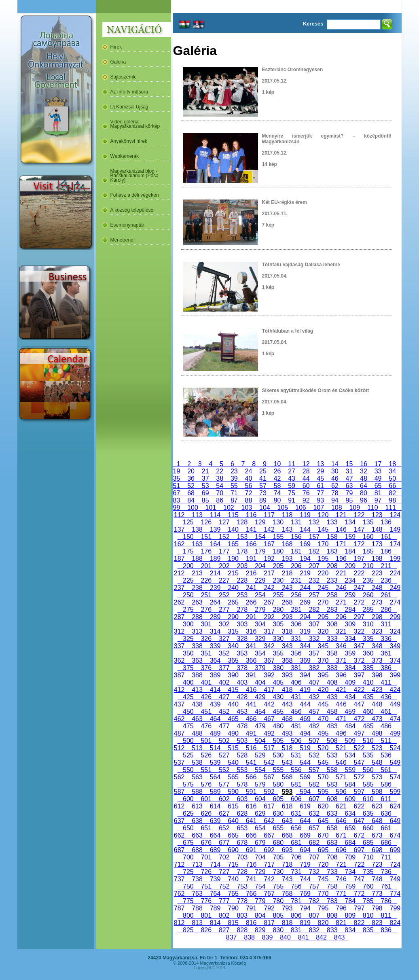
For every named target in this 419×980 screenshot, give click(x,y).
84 (191, 500)
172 (359, 544)
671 (341, 835)
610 (368, 799)
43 (292, 478)
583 (332, 784)
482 (314, 726)
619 (305, 806)
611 (386, 799)
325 (188, 639)
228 (242, 580)
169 (305, 544)
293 (287, 617)
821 (341, 923)
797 (359, 908)
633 (332, 813)
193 (287, 559)
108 (336, 508)
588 (197, 792)
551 (206, 770)
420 (323, 690)
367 (269, 661)
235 (368, 580)
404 (260, 682)
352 (224, 653)
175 (188, 551)
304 (260, 624)
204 (260, 566)
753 (242, 886)
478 (242, 726)
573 (377, 777)
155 (278, 537)
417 (269, 690)
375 (188, 668)
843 (339, 937)
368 (287, 661)
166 (251, 544)
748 (377, 879)
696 (341, 850)
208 (332, 566)
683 (332, 843)
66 (392, 486)
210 (368, 566)
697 (359, 850)
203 (242, 566)
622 (359, 806)
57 (263, 486)
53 (205, 486)
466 (251, 719)
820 (323, 923)
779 (260, 901)
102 (229, 508)
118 (287, 515)
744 (305, 879)
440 (233, 704)
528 (242, 755)
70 (220, 493)
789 (215, 908)
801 (206, 915)
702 (224, 857)
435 (368, 697)
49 (378, 478)
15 (349, 464)
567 (269, 777)
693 (287, 850)
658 (332, 828)
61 (320, 486)
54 (220, 486)
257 (314, 595)
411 (386, 682)
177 (224, 551)
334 (350, 639)
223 (377, 573)
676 (206, 843)
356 (296, 653)
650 (188, 828)
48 (364, 478)
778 (242, 901)
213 (197, 573)
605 (278, 799)
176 (206, 551)
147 (359, 529)
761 (386, 886)
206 (296, 566)
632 (314, 813)
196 (341, 559)
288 (197, 617)
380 (278, 668)
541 (251, 763)
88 (249, 500)
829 (260, 930)
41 (263, 478)
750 (188, 886)
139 (215, 529)
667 (269, 835)
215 (233, 573)
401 (206, 682)
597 (359, 792)
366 (251, 661)
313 (197, 631)
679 (260, 843)
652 (224, 828)
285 (368, 610)
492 (269, 733)
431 (296, 697)
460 (368, 712)
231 (296, 580)
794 (305, 908)
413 (197, 690)
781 (296, 901)
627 (224, 813)
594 (305, 792)
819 (305, 923)
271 (341, 602)
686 (386, 843)
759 (350, 886)
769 (305, 894)
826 (206, 930)
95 (349, 500)
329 (260, 639)
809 (350, 915)
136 (386, 522)
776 (206, 901)
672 (359, 835)
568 (287, 777)
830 (278, 930)
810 (368, 915)
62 (335, 486)
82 (392, 493)
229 (260, 580)
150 (188, 537)
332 (314, 639)
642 (269, 821)
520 (323, 748)
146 (341, 529)
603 (242, 799)
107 (319, 508)
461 (386, 712)
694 (305, 850)
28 (306, 471)
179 (260, 551)
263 (197, 602)
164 (215, 544)
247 (359, 588)
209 (350, 566)
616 (251, 806)
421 (341, 690)
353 (242, 653)
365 (233, 661)
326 (206, 639)
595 (323, 792)
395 (323, 675)
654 (260, 828)
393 (287, 675)
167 (269, 544)
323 (377, 631)
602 (224, 799)
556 (296, 770)
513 (197, 748)
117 (269, 515)
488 (197, 733)
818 (287, 923)
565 (233, 777)
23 (234, 471)
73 (263, 493)
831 (296, 930)
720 (323, 864)
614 (215, 806)
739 (215, 879)
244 (305, 588)
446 (341, 704)
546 (341, 763)
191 (251, 559)
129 (260, 522)
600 (188, 799)
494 (305, 733)
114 (215, 515)
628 (242, 813)
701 (206, 857)
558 (332, 770)
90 (277, 500)
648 (377, 821)
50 (392, 478)
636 (386, 813)
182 (314, 551)
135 (368, 522)
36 (191, 478)
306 (296, 624)
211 (386, 566)
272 (359, 602)
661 (386, 828)
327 (224, 639)
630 (278, 813)
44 (306, 478)
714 (215, 864)
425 (188, 697)
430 (278, 697)
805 (278, 915)
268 (287, 602)
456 (296, 712)
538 (197, 763)
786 (386, 901)
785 (368, 901)
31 (349, 471)
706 (296, 857)
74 (277, 493)
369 (305, 661)
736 (386, 872)
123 (377, 515)
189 (215, 559)
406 (296, 682)
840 (285, 937)
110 (372, 508)
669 (305, 835)
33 (378, 471)
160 (368, 537)
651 (206, 828)
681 (296, 843)
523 (377, 748)
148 (377, 529)
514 (215, 748)
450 (188, 712)
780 (278, 901)
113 (197, 515)
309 (350, 624)
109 (355, 508)
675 (188, 843)
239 (215, 588)
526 (206, 755)
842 (321, 937)
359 (350, 653)
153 (242, 537)
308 (332, 624)
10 (277, 464)
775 (188, 901)
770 (323, 894)
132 (314, 522)
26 (277, 471)
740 (233, 879)
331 (296, 639)
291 (251, 617)
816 (251, 923)
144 (305, 529)
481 (296, 726)
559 (350, 770)
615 (233, 806)
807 (314, 915)
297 (359, 617)
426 (206, 697)
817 (269, 923)
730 (278, 872)
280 (278, 610)
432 (314, 697)
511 (386, 741)
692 (269, 850)
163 (197, 544)
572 (359, 777)
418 (287, 690)
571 (341, 777)
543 (287, 763)
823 (377, 923)
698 (377, 850)
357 (314, 653)
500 (188, 741)
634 (350, 813)
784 (350, 901)
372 (359, 661)
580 (278, 784)
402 (224, 682)
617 (269, 806)
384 (350, 668)
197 (359, 559)
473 (377, 719)
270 (323, 602)
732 (314, 872)
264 (215, 602)
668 (287, 835)
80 (364, 493)
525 (188, 755)
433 (332, 697)
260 (368, 595)
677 (224, 843)
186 (386, 551)
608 (332, 799)
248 (377, 588)
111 (391, 508)
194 (305, 559)
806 (296, 915)
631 (296, 813)
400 (188, 682)
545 (323, 763)
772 (359, 894)
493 (287, 733)
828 (242, 930)
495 (323, 733)
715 (233, 864)
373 (377, 661)
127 (224, 522)
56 (249, 486)
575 (188, 784)
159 (350, 537)
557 (314, 770)
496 (341, 733)
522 (359, 748)
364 (215, 661)
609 (350, 799)
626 (206, 813)
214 (215, 573)
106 (300, 508)
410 (368, 682)
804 (260, 915)
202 (224, 566)
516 (251, 748)
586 (386, 784)
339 (215, 646)
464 (215, 719)
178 (242, 551)
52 (191, 486)
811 (386, 915)
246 (341, 588)
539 (215, 763)
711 (386, 857)
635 (368, 813)
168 (287, 544)
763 (197, 894)
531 (296, 755)
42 (277, 478)
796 (341, 908)
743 (287, 879)
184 (350, 551)
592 (269, 792)
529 (260, 755)
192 (269, 559)
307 (314, 624)
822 (359, 923)
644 (305, 821)
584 (350, 784)
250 (188, 595)
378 (242, 668)
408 (332, 682)
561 (386, 770)
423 (377, 690)
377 (224, 668)
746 (341, 879)
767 (269, 894)
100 (193, 508)
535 (368, 755)
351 (206, 653)
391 (251, 675)
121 (341, 515)
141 (251, 529)
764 (215, 894)
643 (287, 821)
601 (206, 799)
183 (332, 551)
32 (364, 471)
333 (332, 639)
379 (260, 668)
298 (377, 617)
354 (260, 653)
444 (305, 704)
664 (215, 835)
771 (341, 894)
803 (242, 915)
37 (205, 478)
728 (242, 872)
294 (305, 617)
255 (278, 595)
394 (305, 675)
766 (251, 894)
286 (386, 610)
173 (377, 544)
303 (242, 624)
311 (386, 624)
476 (206, 726)
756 (296, 886)
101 (211, 508)
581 (296, 784)
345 (323, 646)
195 (323, 559)
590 (233, 792)
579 (260, 784)
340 (233, 646)
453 (242, 712)
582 (314, 784)
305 (278, 624)
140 (233, 529)
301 (206, 624)
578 (242, 784)
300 (188, 624)
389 (215, 675)
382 (314, 668)
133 (332, 522)
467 (269, 719)
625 (188, 813)
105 (283, 508)
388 (197, 675)
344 (305, 646)
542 (269, 763)
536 (386, 755)
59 (292, 486)
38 (220, 478)
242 (269, 588)
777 (224, 901)
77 (320, 493)
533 (332, 755)
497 (359, 733)
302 (224, 624)
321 (341, 631)
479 (260, 726)
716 (251, 864)
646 (341, 821)
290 (233, 617)
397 (359, 675)
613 (197, 806)
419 (305, 690)
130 (278, 522)
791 (251, 908)
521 (341, 748)
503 (242, 741)
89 (263, 500)
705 (278, 857)
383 (332, 668)
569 (305, 777)
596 (341, 792)
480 (278, 726)
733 (332, 872)
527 (224, 755)
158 (332, 537)
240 (233, 588)
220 (323, 573)
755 (278, 886)
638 (197, 821)
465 (233, 719)
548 (377, 763)
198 (377, 559)
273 (377, 602)
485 (368, 726)
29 (320, 471)
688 (197, 850)
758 (332, 886)
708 (332, 857)
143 (287, 529)
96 (364, 500)
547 (359, 763)
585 (368, 784)
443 (287, 704)
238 (197, 588)
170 (323, 544)
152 (224, 537)
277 (224, 610)
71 (234, 493)
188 (197, 559)
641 (251, 821)
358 (332, 653)
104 (265, 508)
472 (359, 719)
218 (287, 573)
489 (215, 733)
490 (233, 733)
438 (197, 704)
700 (188, 857)
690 (233, 850)
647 (359, 821)
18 (392, 464)
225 (188, 580)
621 (341, 806)
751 (206, 886)
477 (224, 726)
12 (306, 464)
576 (206, 784)
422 (359, 690)
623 (377, 806)
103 (247, 508)
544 (305, 763)
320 (323, 631)
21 (205, 471)
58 (277, 486)
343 (287, 646)
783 (332, 901)
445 (323, 704)
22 (220, 471)
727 (224, 872)
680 (278, 843)
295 (323, 617)
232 (314, 580)
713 (197, 864)
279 (260, 610)
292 (269, 617)
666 (251, 835)
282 (314, 610)
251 (206, 595)
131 (296, 522)
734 (350, 872)
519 (305, 748)
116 (251, 515)
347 (359, 646)
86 (220, 500)
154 (260, 537)
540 (233, 763)
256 (296, 595)
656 (296, 828)
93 (320, 500)
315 (233, 631)
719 (305, 864)
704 (260, 857)
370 (323, 661)
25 (263, 471)
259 (350, 595)
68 (191, 493)
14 (335, 464)
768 (287, 894)
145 (323, 529)
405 (278, 682)
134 (350, 522)
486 (386, 726)
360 (368, 653)
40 (249, 478)
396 (341, 675)
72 (249, 493)
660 (368, 828)
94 (335, 500)
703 (242, 857)
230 (278, 580)
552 (224, 770)
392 (269, 675)
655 (278, 828)
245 (323, 588)
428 (242, 697)
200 (188, 566)
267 (269, 602)
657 (314, 828)
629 (260, 813)
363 (197, 661)
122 (359, 515)
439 (215, 704)
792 (269, 908)
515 (233, 748)
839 (267, 937)
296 (341, 617)
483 (332, 726)
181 (296, 551)
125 (188, 522)
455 (278, 712)
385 (368, 668)
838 (249, 937)
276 (206, 610)
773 (377, 894)
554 (260, 770)
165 (233, 544)
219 (305, 573)
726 (206, 872)
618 (287, 806)
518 (287, 748)
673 (377, 835)
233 (332, 580)
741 (251, 879)
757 (314, 886)
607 (314, 799)
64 (364, 486)
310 (368, 624)
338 (197, 646)
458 (332, 712)
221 (341, 573)
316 (251, 631)
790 (233, 908)
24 (249, 471)
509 (350, 741)
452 (224, 712)
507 (314, 741)
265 (233, 602)
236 (386, 580)
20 (191, 471)
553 (242, 770)
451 (206, 712)
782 (314, 901)
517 (269, 748)
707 (314, 857)
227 (224, 580)
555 (278, 770)
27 (292, 471)
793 (287, 908)
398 (377, 675)
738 (197, 879)
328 (242, 639)
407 (314, 682)
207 (314, 566)
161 (386, 537)
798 (377, 908)
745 (323, 879)
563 (197, 777)
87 (234, 500)
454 (260, 712)
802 (224, 915)
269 (305, 602)
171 (341, 544)
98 (392, 500)
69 (205, 493)
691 (251, 850)
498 (377, 733)
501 (206, 741)
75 (292, 493)
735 (368, 872)
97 (378, 500)
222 (359, 573)
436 (386, 697)
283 (332, 610)
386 (386, 668)
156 (296, 537)
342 (269, 646)
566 (251, 777)
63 (349, 486)
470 (323, 719)
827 (224, 930)
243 (287, 588)
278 (242, 610)
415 (233, 690)
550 (188, 770)
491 (251, 733)
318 (287, 631)
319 (305, 631)
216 (251, 573)
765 (233, 894)
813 (197, 923)
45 (320, 478)
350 (188, 653)
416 (251, 690)
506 (296, 741)
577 (224, 784)
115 (233, 515)
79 (349, 493)
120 (323, 515)
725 (188, 872)
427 (224, 697)
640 (233, 821)
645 (323, 821)
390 (233, 675)
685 (368, 843)
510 (368, 741)
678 (242, 843)
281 (296, 610)
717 (269, 864)
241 (251, 588)
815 (233, 923)
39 (234, 478)
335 (368, 639)
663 (197, 835)
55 (234, 486)
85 (205, 500)
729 (260, 872)
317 (269, 631)
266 (251, 602)
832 (314, 930)
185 (368, 551)
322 (359, 631)
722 (359, 864)
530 (278, 755)
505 (278, 741)
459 (350, 712)
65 (378, 486)
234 (350, 580)
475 (188, 726)
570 (323, 777)
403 (242, 682)
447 (359, 704)
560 (368, 770)
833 (332, 930)
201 (206, 566)
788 (197, 908)
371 (341, 661)
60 (306, 486)
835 (368, 930)
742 (269, 879)
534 (350, 755)
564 (215, 777)
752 (224, 886)
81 (378, 493)
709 (350, 857)
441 (251, 704)
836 (386, 930)
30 (335, 471)
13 (321, 464)
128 (242, 522)
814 (215, 923)
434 (350, 697)
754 (260, 886)
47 (349, 478)
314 (215, 631)
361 (386, 653)
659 (350, 828)
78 (335, 493)
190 (233, 559)
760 (368, 886)
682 (314, 843)
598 (377, 792)
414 (215, 690)
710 (368, 857)
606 (296, 799)
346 (341, 646)
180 (278, 551)
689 (215, 850)
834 (350, 930)
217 (269, 573)
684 (350, 843)
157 (314, 537)
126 (206, 522)
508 (332, 741)
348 (377, 646)
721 (341, 864)
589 (215, 792)
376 (206, 668)
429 (260, 697)
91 (292, 500)
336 (386, 639)
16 (364, 464)
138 (197, 529)
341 (251, 646)
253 (242, 595)
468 (287, 719)
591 (251, 792)
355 (278, 653)
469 (305, 719)
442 (269, 704)
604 (260, 799)
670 (323, 835)
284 (350, 610)
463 (197, 719)
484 (350, 726)
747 (359, 879)
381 (296, 668)
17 (378, 464)
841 (303, 937)
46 (335, 478)
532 (314, 755)
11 (292, 464)
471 (341, 719)
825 (188, 930)
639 (215, 821)
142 (269, 529)
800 (188, 915)
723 (377, 864)
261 (386, 595)
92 (306, 500)
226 (206, 580)
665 (233, 835)
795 (323, 908)
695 (323, 850)
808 (332, 915)
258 (332, 595)
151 (206, 537)
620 (323, 806)
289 (215, 617)
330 (278, 639)
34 (392, 471)
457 (314, 712)
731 (296, 872)
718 (287, 864)
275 (188, 610)
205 (278, 566)
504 (260, 741)
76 (306, 493)
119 (305, 515)
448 (377, 704)
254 (260, 595)
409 (350, 682)
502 (224, 741)
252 (224, 595)
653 (242, 828)
